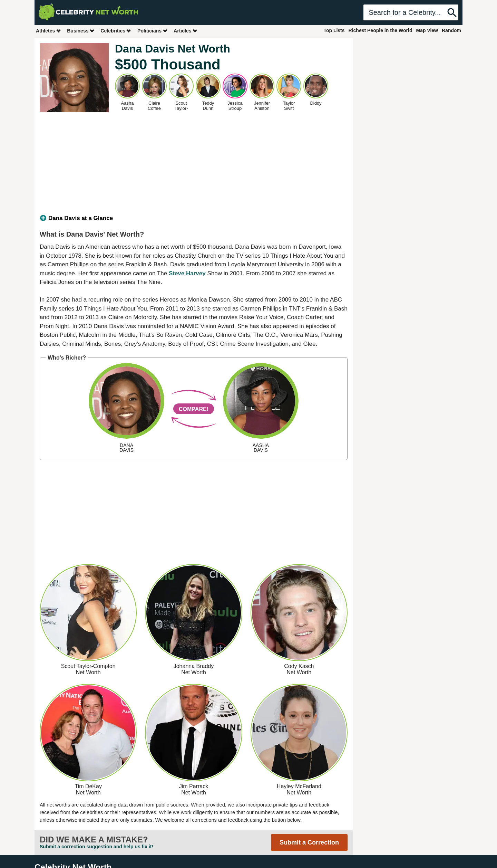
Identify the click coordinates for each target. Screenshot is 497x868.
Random (451, 30)
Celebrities (116, 31)
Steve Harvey (187, 273)
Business (81, 31)
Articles (186, 31)
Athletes (48, 31)
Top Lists (334, 30)
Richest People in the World (381, 30)
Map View (427, 30)
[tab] (194, 218)
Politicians (153, 31)
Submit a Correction (309, 842)
